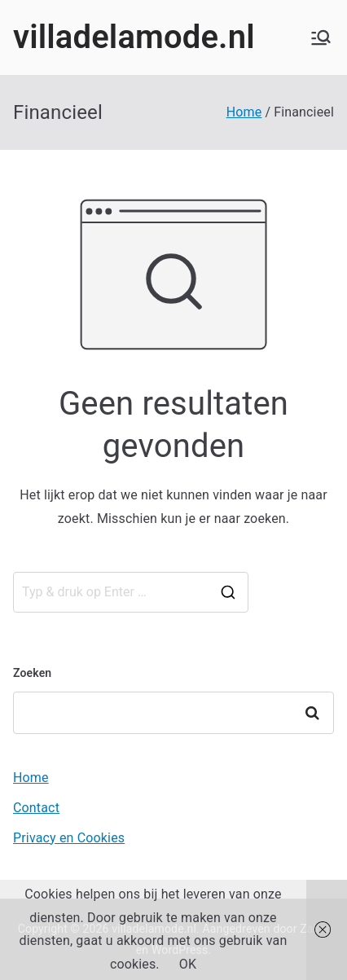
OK (188, 964)
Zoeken (32, 673)
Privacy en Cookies (69, 838)
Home (31, 778)
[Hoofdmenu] (321, 37)
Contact (36, 808)
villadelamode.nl (134, 37)
